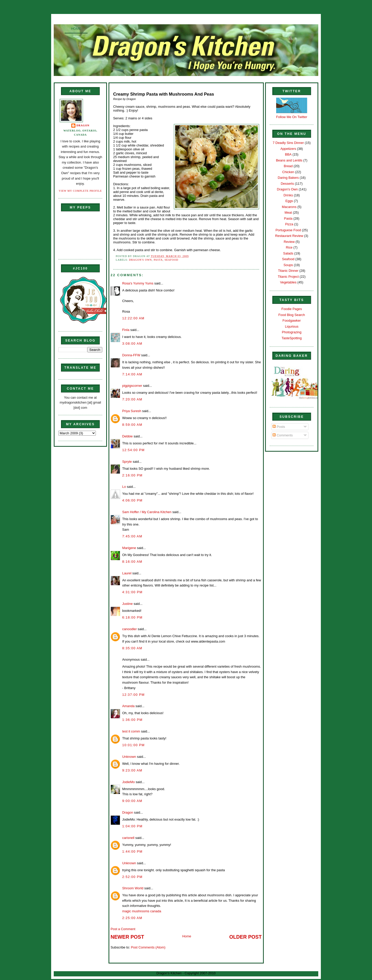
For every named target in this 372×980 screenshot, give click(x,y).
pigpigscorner (132, 386)
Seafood (171, 260)
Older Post (246, 937)
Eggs (289, 201)
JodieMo (129, 782)
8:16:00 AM (132, 562)
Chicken (288, 172)
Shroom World (133, 888)
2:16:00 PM (132, 475)
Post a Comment (123, 929)
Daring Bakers (288, 178)
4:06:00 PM (132, 500)
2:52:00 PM (132, 877)
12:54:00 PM (133, 450)
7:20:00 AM (132, 399)
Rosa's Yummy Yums (138, 283)
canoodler (129, 629)
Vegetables (288, 282)
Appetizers (288, 149)
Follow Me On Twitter (292, 117)
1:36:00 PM (132, 720)
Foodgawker (292, 321)
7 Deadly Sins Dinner (288, 143)
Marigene (129, 548)
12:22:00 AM (133, 318)
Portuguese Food (288, 230)
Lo (124, 487)
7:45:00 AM (132, 536)
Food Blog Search (292, 315)
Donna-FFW (131, 355)
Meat (288, 213)
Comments (283, 435)
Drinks (288, 195)
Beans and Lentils (289, 160)
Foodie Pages (292, 309)
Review (289, 242)
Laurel (127, 573)
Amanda (128, 706)
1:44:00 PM (132, 851)
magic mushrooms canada (142, 911)
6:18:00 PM (132, 617)
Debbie (127, 436)
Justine (127, 604)
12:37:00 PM (133, 695)
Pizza (289, 224)
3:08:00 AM (132, 344)
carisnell (128, 838)
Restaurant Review (289, 236)
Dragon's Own (140, 260)
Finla (126, 330)
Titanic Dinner (288, 271)
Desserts (287, 184)
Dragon (83, 125)
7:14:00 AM (132, 374)
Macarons (289, 207)
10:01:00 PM (133, 745)
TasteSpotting (292, 338)
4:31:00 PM (132, 592)
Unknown (129, 757)
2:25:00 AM (132, 918)
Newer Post (127, 937)
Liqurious (292, 326)
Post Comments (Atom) (148, 947)
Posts (279, 427)
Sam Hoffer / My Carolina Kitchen (147, 512)
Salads (288, 253)
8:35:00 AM (132, 648)
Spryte (127, 462)
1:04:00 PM (132, 826)
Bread (288, 166)
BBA (288, 154)
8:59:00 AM (132, 425)
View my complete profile (80, 191)
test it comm (131, 731)
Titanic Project (288, 277)
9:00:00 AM (132, 801)
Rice (289, 247)
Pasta (158, 260)
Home (76, 29)
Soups (288, 265)
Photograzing (292, 332)
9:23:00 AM (132, 770)
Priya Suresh (132, 411)
